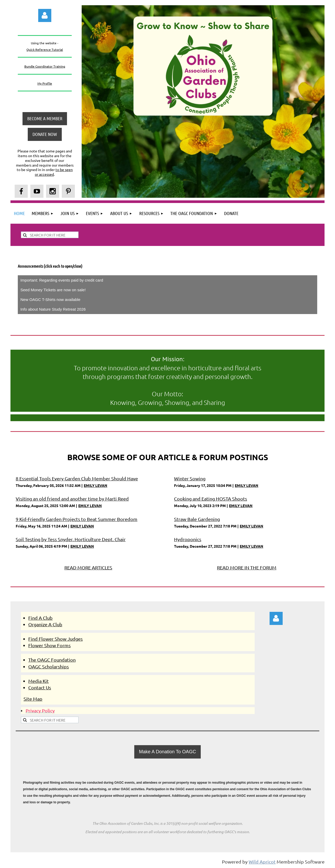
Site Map (33, 699)
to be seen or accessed (54, 172)
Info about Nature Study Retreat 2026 (53, 309)
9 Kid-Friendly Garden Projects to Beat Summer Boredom (77, 519)
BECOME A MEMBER (45, 118)
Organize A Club (45, 624)
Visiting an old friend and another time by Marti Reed (72, 499)
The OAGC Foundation (52, 660)
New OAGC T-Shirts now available (50, 300)
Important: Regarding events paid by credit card (62, 280)
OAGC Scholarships (49, 666)
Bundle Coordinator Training (45, 66)
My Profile (45, 83)
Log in (45, 15)
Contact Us (40, 687)
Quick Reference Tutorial (45, 50)
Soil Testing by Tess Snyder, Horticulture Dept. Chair (71, 539)
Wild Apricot (262, 862)
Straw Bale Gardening (197, 519)
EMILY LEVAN (96, 485)
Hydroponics (188, 539)
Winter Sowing (190, 478)
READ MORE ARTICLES (88, 567)
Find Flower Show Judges (55, 639)
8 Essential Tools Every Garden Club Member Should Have (77, 478)
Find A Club (40, 618)
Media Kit (38, 681)
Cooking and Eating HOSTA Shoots (211, 499)
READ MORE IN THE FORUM (247, 567)
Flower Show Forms (49, 645)
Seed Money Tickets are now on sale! (53, 290)
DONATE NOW (45, 134)
